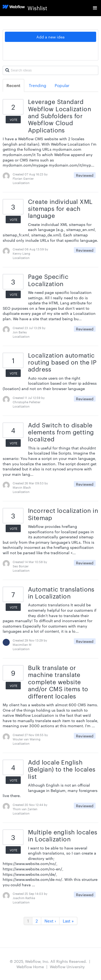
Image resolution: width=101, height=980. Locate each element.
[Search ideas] (50, 70)
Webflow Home (30, 967)
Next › (50, 921)
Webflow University (67, 967)
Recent (13, 85)
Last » (68, 921)
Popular (62, 85)
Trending (38, 85)
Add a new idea (50, 37)
